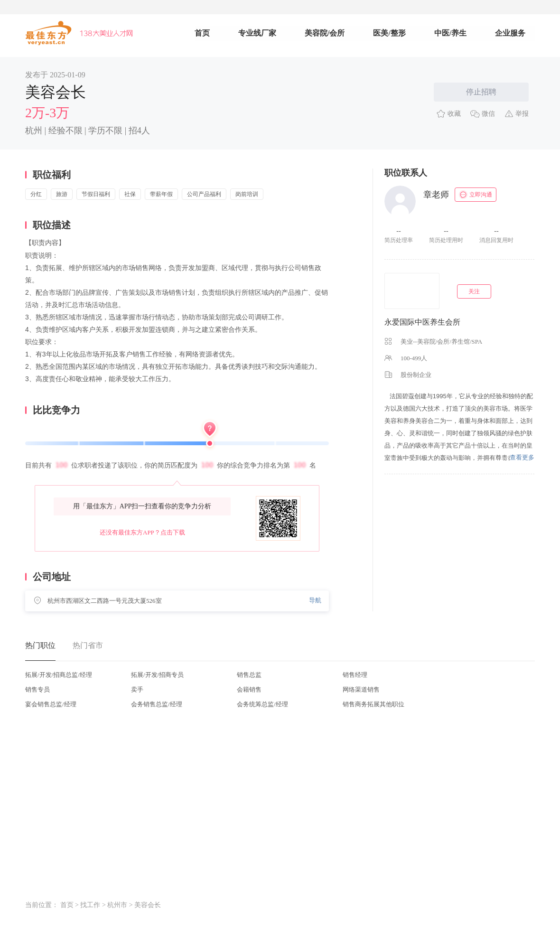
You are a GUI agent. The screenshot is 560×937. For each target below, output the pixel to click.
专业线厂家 (257, 33)
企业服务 (510, 33)
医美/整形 (389, 33)
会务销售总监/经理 (157, 704)
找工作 (90, 905)
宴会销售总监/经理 (51, 704)
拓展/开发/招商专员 (157, 675)
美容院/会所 (325, 33)
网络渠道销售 (361, 689)
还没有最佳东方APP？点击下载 (142, 532)
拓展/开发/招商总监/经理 (59, 675)
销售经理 (355, 675)
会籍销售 (249, 689)
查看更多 (522, 457)
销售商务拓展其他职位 (373, 704)
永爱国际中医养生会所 (422, 322)
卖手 (137, 689)
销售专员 (37, 689)
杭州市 (117, 905)
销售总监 (249, 675)
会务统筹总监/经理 (262, 704)
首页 (202, 33)
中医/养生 (450, 33)
